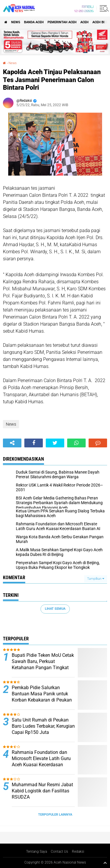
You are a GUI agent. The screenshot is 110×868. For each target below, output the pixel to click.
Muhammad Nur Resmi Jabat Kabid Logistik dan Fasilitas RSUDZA (42, 791)
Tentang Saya (37, 852)
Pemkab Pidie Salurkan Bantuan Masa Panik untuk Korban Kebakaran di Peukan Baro (42, 697)
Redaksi (78, 852)
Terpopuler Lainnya (55, 815)
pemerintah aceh (62, 22)
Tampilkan (96, 579)
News (16, 22)
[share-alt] (12, 443)
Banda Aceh (34, 22)
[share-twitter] (55, 443)
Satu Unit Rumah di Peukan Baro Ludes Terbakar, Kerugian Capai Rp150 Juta (43, 726)
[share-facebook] (34, 443)
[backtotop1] (105, 863)
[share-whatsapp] (76, 443)
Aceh (84, 22)
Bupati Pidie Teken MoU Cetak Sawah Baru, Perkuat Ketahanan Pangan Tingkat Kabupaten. (43, 664)
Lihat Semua (55, 609)
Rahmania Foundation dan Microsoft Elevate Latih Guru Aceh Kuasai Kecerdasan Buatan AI (41, 761)
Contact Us (59, 852)
